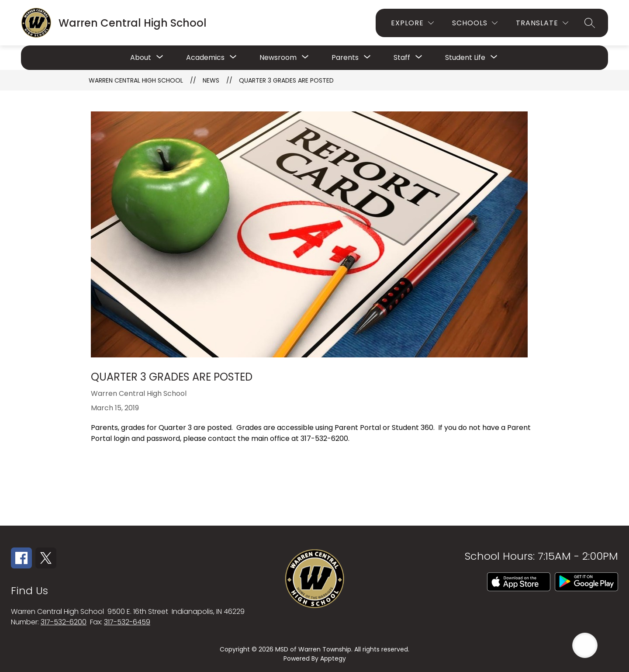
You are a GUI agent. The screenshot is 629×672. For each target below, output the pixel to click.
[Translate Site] (542, 23)
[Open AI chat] (585, 645)
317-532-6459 (127, 622)
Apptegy (333, 658)
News (211, 80)
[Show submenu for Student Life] (465, 58)
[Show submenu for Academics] (205, 58)
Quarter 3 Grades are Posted (286, 80)
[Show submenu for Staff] (402, 58)
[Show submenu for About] (141, 58)
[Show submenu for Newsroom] (278, 58)
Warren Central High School (136, 80)
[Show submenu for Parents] (345, 58)
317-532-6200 (64, 622)
